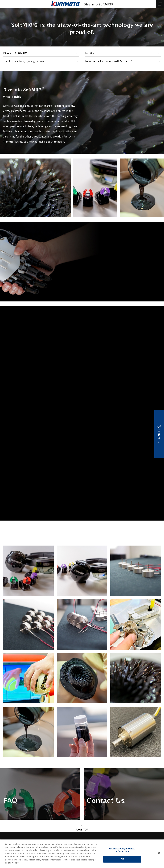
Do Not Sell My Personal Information (122, 850)
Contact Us (121, 803)
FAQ (38, 803)
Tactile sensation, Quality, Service (24, 61)
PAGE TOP (82, 830)
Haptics (90, 53)
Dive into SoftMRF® (15, 53)
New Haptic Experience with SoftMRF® (109, 61)
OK (122, 859)
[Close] (159, 853)
